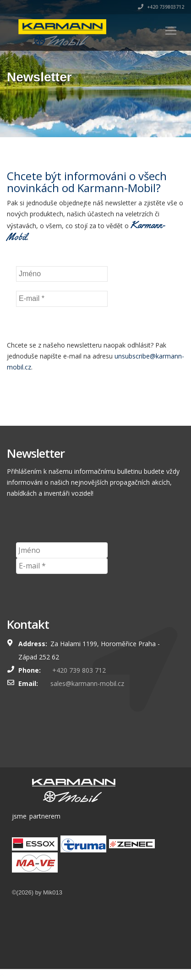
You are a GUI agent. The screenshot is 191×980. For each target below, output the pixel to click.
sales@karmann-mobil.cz (87, 683)
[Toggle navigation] (171, 31)
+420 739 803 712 (78, 670)
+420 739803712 (161, 7)
